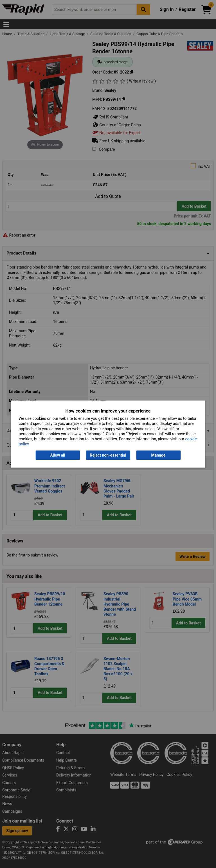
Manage (158, 455)
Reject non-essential (108, 455)
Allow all (58, 455)
